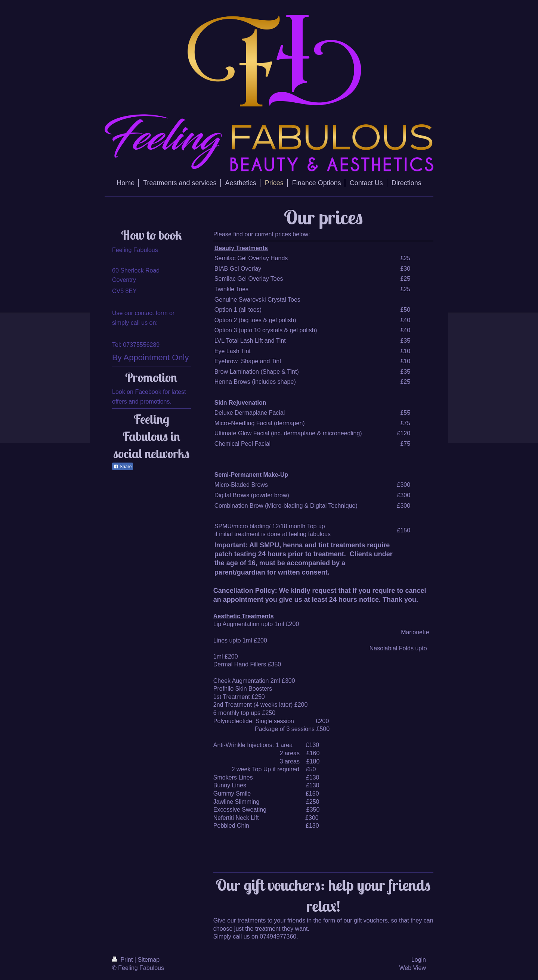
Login (419, 960)
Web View (413, 968)
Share (123, 467)
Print (123, 960)
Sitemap (149, 960)
